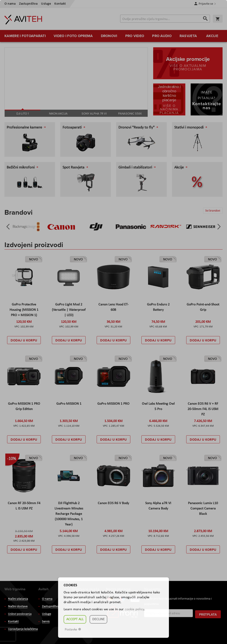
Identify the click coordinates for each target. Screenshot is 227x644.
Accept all (75, 619)
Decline (98, 619)
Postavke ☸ (73, 630)
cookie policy (134, 609)
